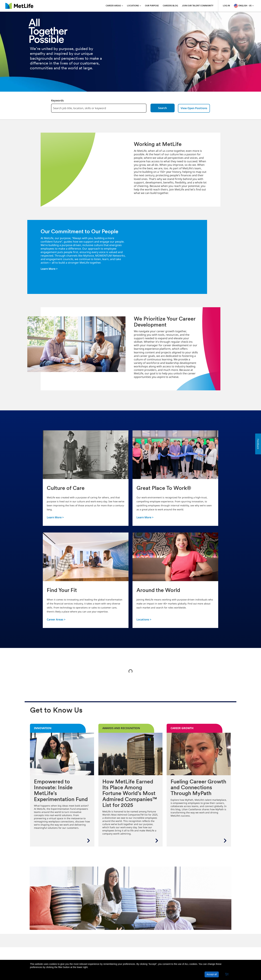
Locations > (144, 619)
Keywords (55, 101)
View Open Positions (196, 108)
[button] (227, 974)
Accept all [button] (212, 974)
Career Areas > (56, 619)
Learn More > (49, 269)
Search (164, 108)
